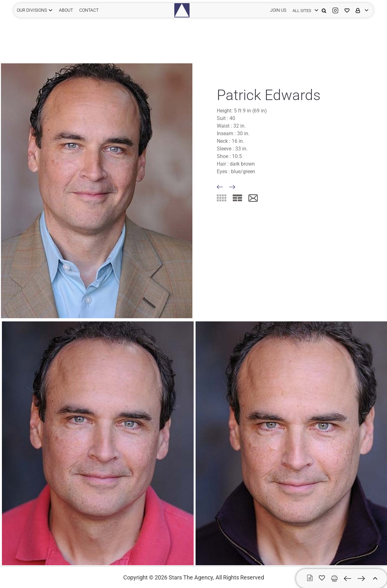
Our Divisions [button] (32, 10)
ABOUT (66, 10)
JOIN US (278, 10)
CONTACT (89, 10)
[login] (304, 10)
